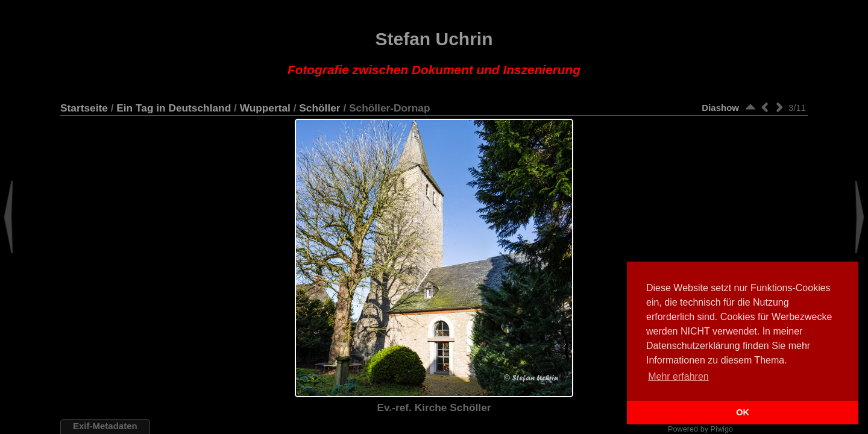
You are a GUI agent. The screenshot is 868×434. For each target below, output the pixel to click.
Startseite (84, 108)
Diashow (720, 108)
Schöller (319, 108)
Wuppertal (265, 108)
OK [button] (743, 412)
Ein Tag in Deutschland (174, 108)
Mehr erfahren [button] (678, 376)
